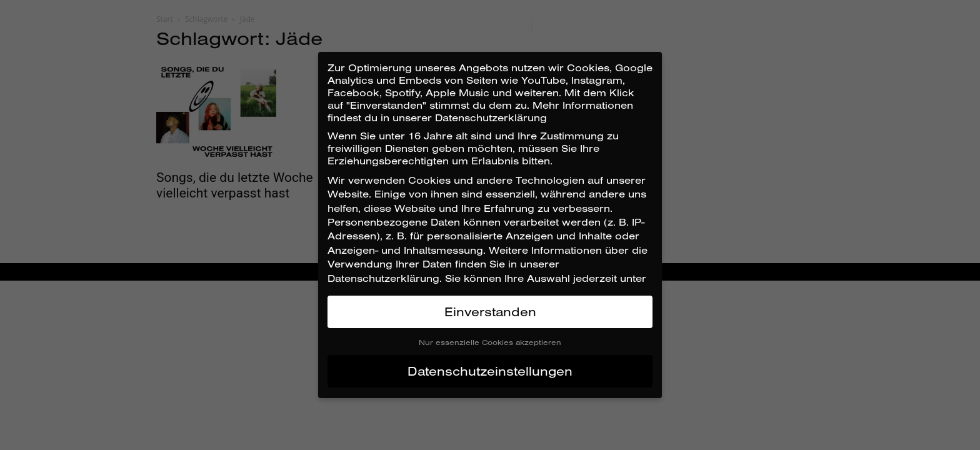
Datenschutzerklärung (383, 278)
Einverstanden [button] (490, 312)
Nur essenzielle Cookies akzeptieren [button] (490, 342)
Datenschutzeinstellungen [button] (490, 371)
